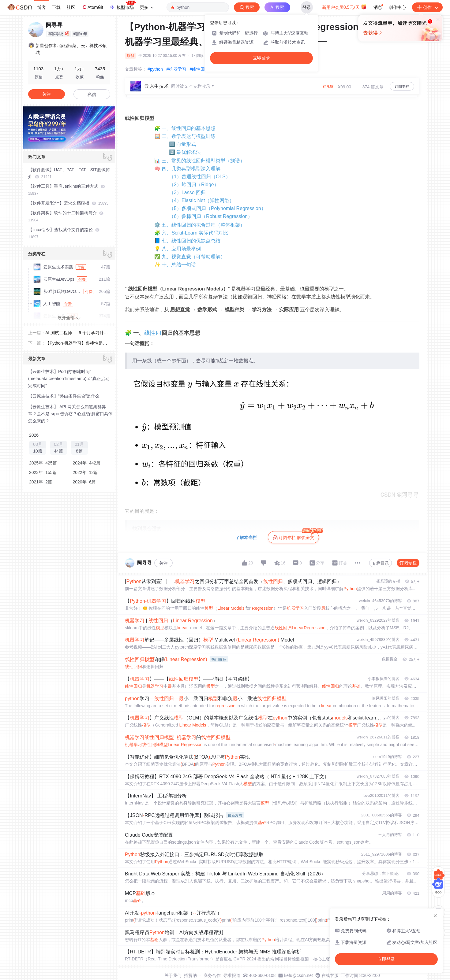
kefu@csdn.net (298, 975)
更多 (147, 7)
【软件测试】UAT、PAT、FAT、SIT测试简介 (69, 173)
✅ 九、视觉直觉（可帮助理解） (190, 257)
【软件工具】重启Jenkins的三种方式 (67, 190)
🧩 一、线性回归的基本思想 (185, 128)
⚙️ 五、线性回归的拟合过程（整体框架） (200, 225)
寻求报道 (232, 975)
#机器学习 (176, 69)
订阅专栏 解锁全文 (296, 536)
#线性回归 (200, 69)
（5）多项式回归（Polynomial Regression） (217, 208)
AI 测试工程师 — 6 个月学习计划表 (77, 333)
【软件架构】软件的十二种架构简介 (66, 216)
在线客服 (330, 975)
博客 (42, 7)
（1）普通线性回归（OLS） (200, 177)
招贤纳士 (193, 975)
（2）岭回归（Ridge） (194, 185)
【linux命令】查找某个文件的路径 (64, 233)
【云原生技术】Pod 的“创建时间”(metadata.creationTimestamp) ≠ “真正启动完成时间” (69, 379)
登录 (307, 7)
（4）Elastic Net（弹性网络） (202, 200)
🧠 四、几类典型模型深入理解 (187, 169)
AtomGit (92, 7)
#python (155, 69)
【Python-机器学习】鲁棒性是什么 (76, 344)
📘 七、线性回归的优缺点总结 (187, 241)
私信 (92, 94)
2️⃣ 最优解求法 (185, 152)
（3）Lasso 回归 (187, 192)
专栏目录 (381, 563)
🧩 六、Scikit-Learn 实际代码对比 (191, 233)
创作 (427, 7)
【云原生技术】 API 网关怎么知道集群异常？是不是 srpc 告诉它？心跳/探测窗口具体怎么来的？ (70, 414)
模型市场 (123, 6)
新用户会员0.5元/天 (345, 7)
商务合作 (212, 975)
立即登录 (261, 58)
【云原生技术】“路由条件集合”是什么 (64, 396)
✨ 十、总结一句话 (175, 265)
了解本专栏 (246, 538)
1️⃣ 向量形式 (182, 144)
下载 (56, 7)
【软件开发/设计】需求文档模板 (68, 203)
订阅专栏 (402, 87)
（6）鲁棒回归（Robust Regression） (211, 216)
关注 (163, 563)
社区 (71, 7)
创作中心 (397, 7)
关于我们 (173, 975)
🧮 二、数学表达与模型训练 (185, 136)
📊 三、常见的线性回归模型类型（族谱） (200, 161)
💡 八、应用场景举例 (178, 249)
